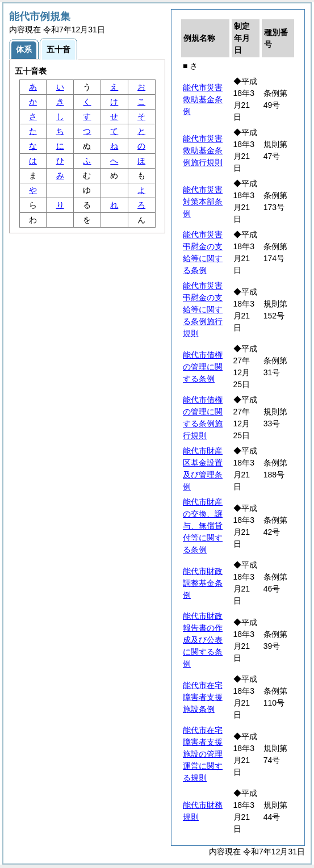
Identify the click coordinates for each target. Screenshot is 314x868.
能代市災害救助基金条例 (203, 99)
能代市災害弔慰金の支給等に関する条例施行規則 (203, 309)
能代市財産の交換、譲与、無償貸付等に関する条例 (203, 526)
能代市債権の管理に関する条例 (203, 367)
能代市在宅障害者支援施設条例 (203, 697)
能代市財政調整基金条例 (203, 583)
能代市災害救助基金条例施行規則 (203, 150)
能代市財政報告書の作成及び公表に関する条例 (203, 640)
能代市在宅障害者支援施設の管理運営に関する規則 (203, 754)
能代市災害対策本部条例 (203, 202)
